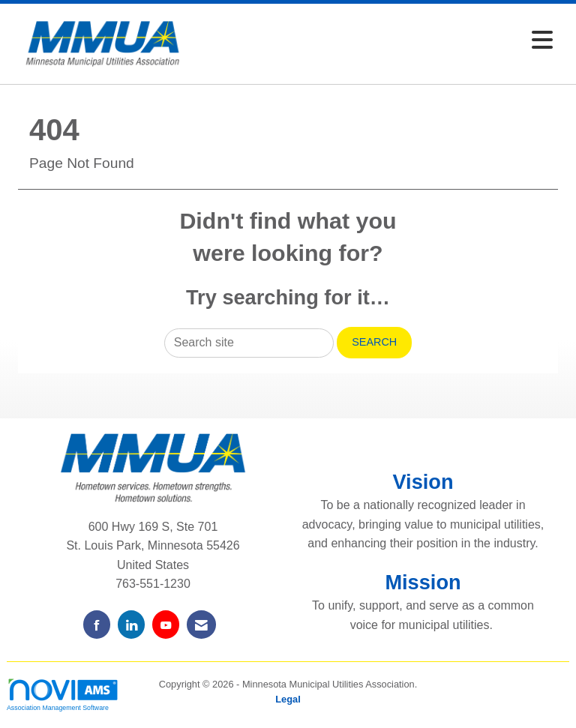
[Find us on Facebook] (97, 624)
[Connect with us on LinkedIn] (131, 624)
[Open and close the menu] (377, 41)
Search (374, 342)
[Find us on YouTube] (166, 624)
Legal (288, 699)
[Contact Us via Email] (201, 624)
